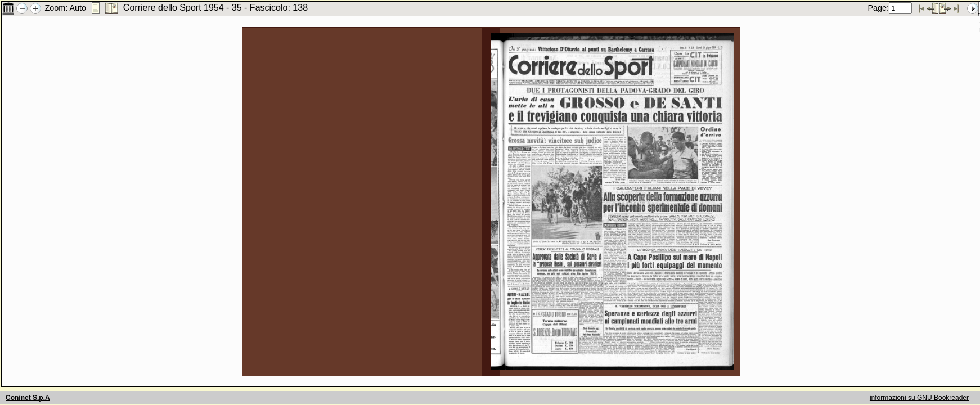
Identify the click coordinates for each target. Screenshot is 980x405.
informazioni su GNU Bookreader (919, 398)
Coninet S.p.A (28, 398)
